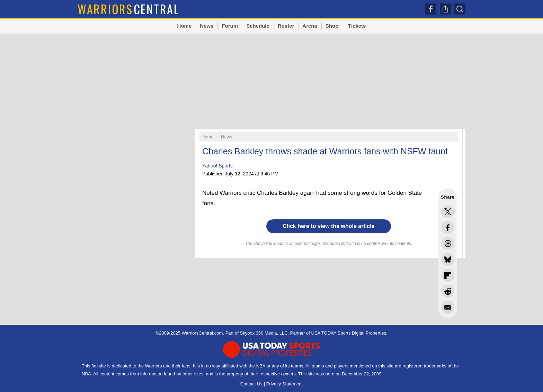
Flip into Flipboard (448, 275)
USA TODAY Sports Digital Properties (349, 333)
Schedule (258, 26)
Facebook (431, 9)
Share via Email (448, 307)
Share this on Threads (448, 244)
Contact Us (251, 384)
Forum (230, 26)
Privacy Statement (285, 384)
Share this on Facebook (448, 228)
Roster (286, 26)
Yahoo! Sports (217, 166)
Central (129, 9)
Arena (310, 26)
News (207, 26)
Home (185, 26)
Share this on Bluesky (448, 259)
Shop (332, 26)
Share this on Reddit (448, 291)
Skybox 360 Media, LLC (264, 333)
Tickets (357, 26)
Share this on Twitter (448, 212)
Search (460, 9)
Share (445, 9)
